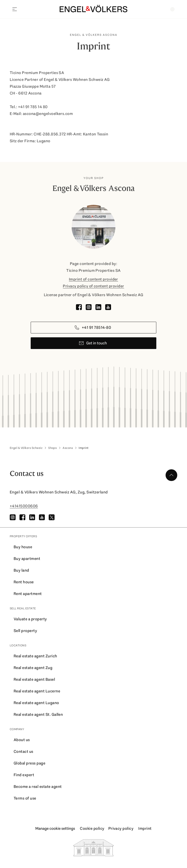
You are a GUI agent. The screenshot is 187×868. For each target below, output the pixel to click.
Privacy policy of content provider (93, 286)
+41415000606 (24, 506)
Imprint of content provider (93, 279)
